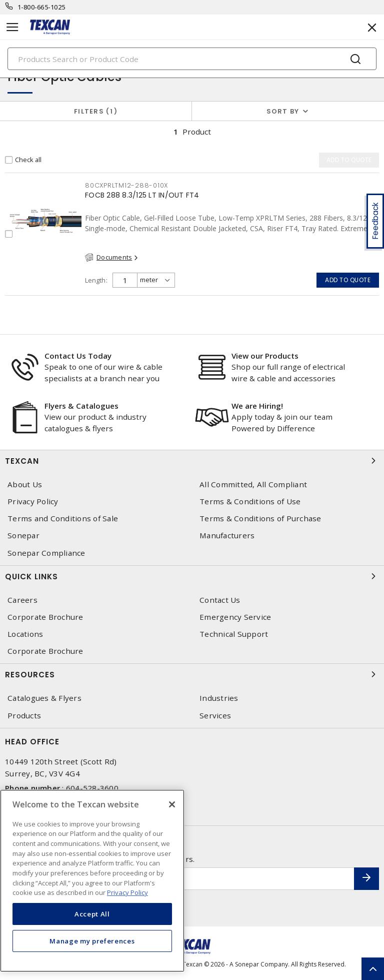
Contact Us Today (78, 356)
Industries (219, 698)
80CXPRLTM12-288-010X (126, 185)
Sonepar (23, 536)
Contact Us (220, 600)
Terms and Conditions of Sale (63, 519)
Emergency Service (235, 617)
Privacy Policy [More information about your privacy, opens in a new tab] (127, 892)
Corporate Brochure (45, 617)
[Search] (192, 59)
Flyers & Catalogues (81, 406)
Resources (192, 674)
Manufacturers (227, 536)
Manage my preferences (92, 941)
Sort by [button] (283, 111)
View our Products (265, 356)
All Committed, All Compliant (253, 484)
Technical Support (234, 634)
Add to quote (348, 280)
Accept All (92, 914)
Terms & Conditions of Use (250, 502)
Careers (22, 600)
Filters (96, 111)
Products (24, 716)
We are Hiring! (257, 406)
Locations (25, 634)
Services (215, 716)
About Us (25, 484)
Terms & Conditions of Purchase (260, 519)
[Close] (172, 804)
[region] (92, 881)
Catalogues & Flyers (44, 698)
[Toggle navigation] (12, 27)
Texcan (192, 461)
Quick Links (192, 576)
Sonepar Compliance (46, 553)
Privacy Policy (33, 502)
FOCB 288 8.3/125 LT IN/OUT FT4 (142, 195)
